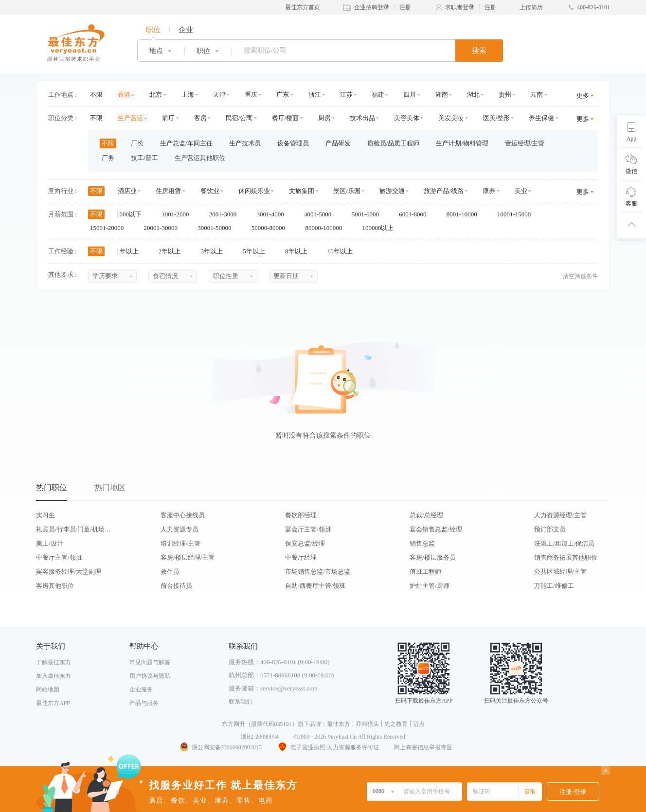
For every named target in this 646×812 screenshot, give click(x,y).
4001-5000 (321, 214)
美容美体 (407, 118)
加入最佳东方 (54, 676)
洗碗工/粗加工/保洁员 (564, 543)
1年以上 (131, 251)
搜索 (479, 51)
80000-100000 (327, 228)
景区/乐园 (347, 191)
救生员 (170, 572)
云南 (537, 95)
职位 (153, 30)
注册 (405, 7)
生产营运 (130, 118)
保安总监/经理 (305, 543)
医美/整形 (497, 118)
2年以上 (173, 251)
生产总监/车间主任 (186, 143)
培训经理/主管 (180, 543)
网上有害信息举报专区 (423, 747)
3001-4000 (273, 214)
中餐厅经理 (301, 557)
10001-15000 (517, 214)
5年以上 (257, 251)
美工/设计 (50, 543)
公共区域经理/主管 (560, 572)
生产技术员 (245, 143)
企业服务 (141, 689)
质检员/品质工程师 (394, 143)
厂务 (108, 158)
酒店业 (127, 191)
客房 (200, 118)
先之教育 (396, 724)
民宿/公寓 (239, 118)
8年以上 (299, 251)
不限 (96, 95)
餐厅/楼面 (286, 118)
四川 (410, 95)
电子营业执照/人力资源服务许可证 (328, 747)
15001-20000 (110, 228)
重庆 (251, 95)
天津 (219, 95)
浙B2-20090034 (260, 737)
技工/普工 (144, 158)
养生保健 (541, 118)
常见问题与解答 (150, 662)
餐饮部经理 (301, 515)
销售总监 (422, 543)
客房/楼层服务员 (433, 557)
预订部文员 (550, 529)
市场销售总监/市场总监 (318, 572)
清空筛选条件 (580, 276)
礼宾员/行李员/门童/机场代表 (73, 529)
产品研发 (338, 143)
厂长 (137, 143)
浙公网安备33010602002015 (220, 747)
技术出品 (362, 118)
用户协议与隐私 (150, 676)
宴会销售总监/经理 (436, 529)
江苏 (346, 95)
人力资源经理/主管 (560, 515)
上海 (188, 95)
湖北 (473, 95)
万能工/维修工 (554, 586)
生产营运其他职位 (200, 158)
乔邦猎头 (367, 724)
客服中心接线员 (183, 515)
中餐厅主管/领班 (59, 557)
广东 (283, 95)
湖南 (442, 95)
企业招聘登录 (372, 7)
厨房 (324, 118)
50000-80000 (272, 228)
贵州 (505, 95)
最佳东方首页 (303, 7)
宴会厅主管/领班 (308, 529)
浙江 (315, 95)
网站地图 (48, 689)
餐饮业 (210, 191)
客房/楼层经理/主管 (188, 557)
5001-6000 (369, 214)
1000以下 (132, 214)
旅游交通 (392, 191)
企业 (186, 30)
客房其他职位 (55, 586)
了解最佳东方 (54, 662)
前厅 (168, 118)
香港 (124, 95)
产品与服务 (144, 703)
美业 (521, 191)
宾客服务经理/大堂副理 (69, 572)
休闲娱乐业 (254, 191)
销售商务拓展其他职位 (566, 557)
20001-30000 (164, 228)
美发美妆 (451, 118)
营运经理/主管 (525, 143)
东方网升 (233, 724)
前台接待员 (176, 586)
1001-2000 (179, 214)
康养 (489, 191)
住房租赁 (168, 191)
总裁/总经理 (426, 515)
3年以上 (215, 251)
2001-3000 (226, 214)
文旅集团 (302, 191)
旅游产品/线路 (444, 191)
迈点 (419, 724)
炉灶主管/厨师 (430, 586)
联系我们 (240, 702)
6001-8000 (416, 214)
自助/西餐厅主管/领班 (315, 586)
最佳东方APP (53, 703)
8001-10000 (465, 214)
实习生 (45, 515)
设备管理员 (293, 143)
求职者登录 (460, 7)
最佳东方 (339, 724)
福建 (378, 95)
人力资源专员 (179, 529)
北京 (156, 95)
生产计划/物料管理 (462, 143)
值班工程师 (425, 572)
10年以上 (343, 251)
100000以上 (381, 228)
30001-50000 (218, 228)
